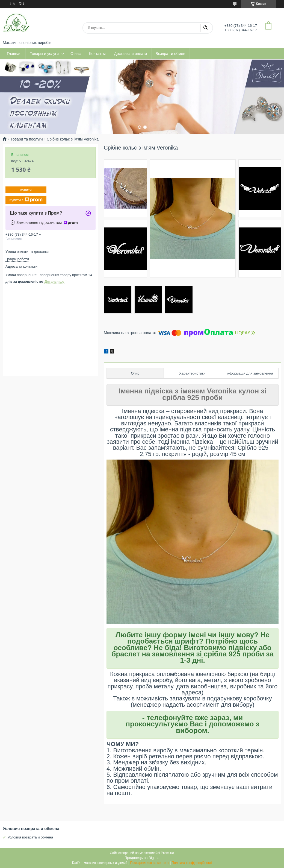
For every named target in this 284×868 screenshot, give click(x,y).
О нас (76, 54)
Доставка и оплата (131, 54)
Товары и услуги (44, 54)
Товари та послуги (26, 139)
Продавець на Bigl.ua (142, 858)
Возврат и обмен (171, 54)
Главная (14, 54)
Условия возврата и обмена (30, 837)
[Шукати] (205, 28)
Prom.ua (168, 853)
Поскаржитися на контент (149, 863)
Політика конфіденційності (192, 863)
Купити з (26, 200)
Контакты (97, 54)
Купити (26, 190)
